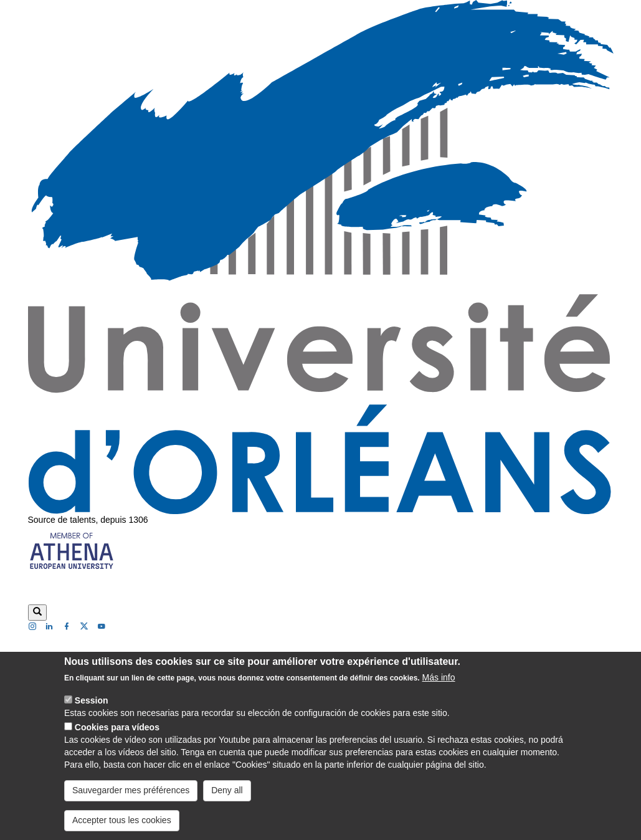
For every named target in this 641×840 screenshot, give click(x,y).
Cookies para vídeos (117, 728)
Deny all (227, 791)
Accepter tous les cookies (122, 821)
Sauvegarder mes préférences (131, 791)
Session (92, 701)
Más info (439, 678)
